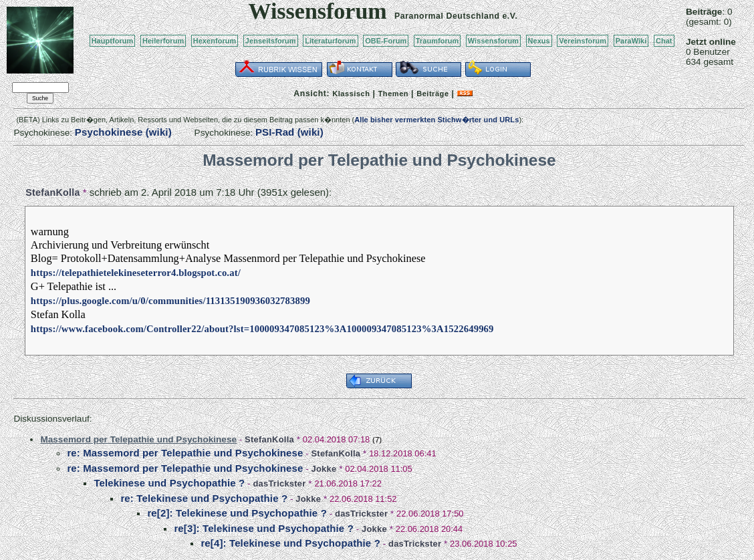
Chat (664, 41)
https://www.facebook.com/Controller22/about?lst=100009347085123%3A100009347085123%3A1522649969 (262, 329)
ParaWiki (631, 41)
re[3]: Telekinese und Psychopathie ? (264, 528)
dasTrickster (279, 483)
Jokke (324, 469)
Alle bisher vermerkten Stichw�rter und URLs (436, 120)
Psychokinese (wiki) (123, 132)
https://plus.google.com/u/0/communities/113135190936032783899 (170, 301)
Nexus (539, 41)
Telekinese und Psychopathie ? (169, 483)
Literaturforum (330, 41)
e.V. (510, 16)
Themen (393, 94)
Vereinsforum (583, 41)
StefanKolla (52, 192)
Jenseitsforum (271, 41)
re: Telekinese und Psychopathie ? (204, 498)
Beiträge (432, 94)
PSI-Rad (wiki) (289, 132)
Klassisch (351, 94)
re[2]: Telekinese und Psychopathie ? (237, 513)
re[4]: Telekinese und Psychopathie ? (290, 543)
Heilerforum (163, 41)
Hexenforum (215, 41)
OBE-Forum (386, 41)
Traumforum (437, 41)
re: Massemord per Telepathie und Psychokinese (185, 453)
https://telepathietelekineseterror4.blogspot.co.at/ (136, 273)
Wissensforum (493, 41)
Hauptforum (113, 41)
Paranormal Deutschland (447, 16)
